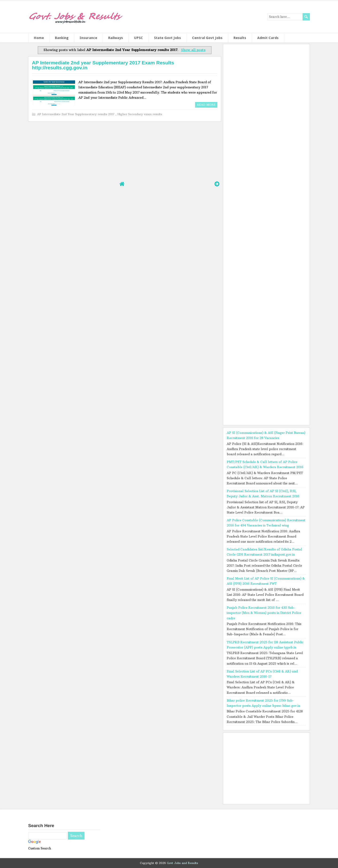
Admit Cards (268, 38)
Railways (116, 38)
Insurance (88, 38)
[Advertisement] (124, 151)
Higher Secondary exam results (140, 114)
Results (240, 38)
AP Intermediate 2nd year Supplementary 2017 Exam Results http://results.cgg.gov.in (103, 65)
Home (39, 38)
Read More (206, 105)
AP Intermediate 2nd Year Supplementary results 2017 (76, 114)
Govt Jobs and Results (182, 863)
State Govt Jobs (167, 38)
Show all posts (193, 50)
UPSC (138, 38)
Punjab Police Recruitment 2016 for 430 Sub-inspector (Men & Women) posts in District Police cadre (264, 613)
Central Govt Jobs (207, 38)
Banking (62, 38)
